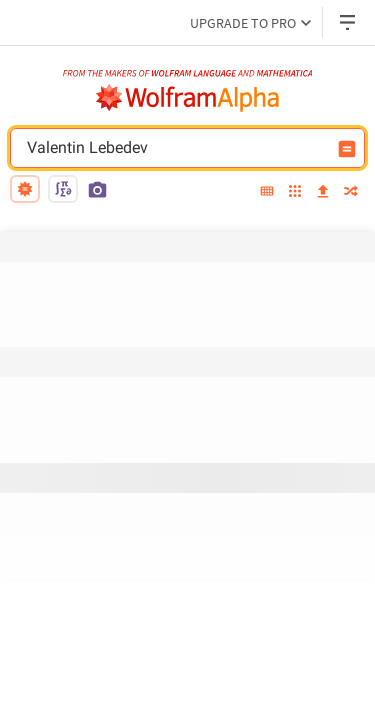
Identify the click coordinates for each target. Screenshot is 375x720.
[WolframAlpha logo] (188, 98)
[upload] (323, 192)
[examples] (295, 192)
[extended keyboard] (267, 192)
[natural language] (25, 189)
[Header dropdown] (349, 22)
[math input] (63, 189)
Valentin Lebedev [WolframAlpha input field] (174, 148)
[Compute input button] (347, 149)
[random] (351, 192)
